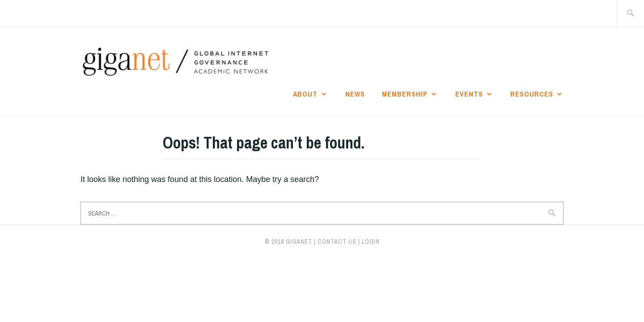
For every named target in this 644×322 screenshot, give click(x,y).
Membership (405, 94)
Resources (532, 94)
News (355, 94)
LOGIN (371, 241)
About (305, 94)
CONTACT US (337, 241)
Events (469, 94)
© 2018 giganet (288, 241)
